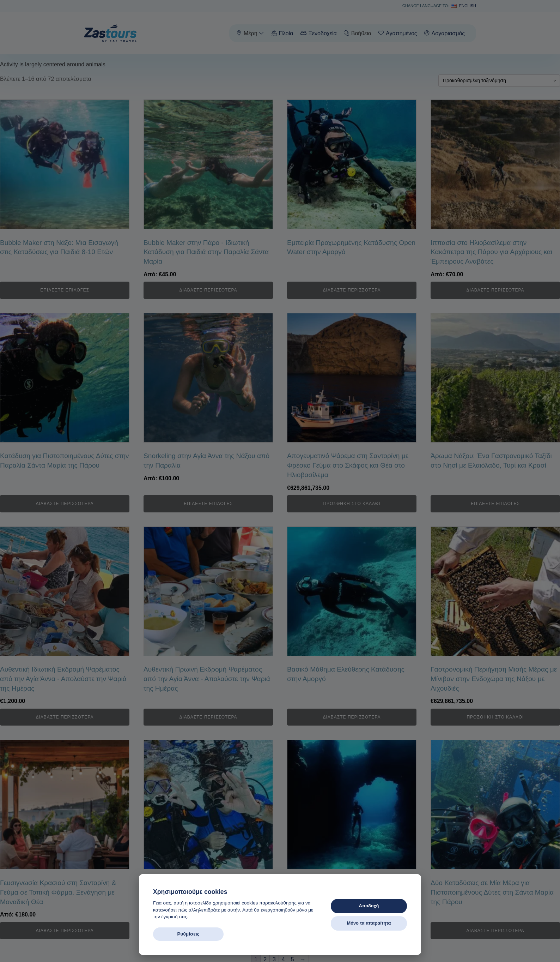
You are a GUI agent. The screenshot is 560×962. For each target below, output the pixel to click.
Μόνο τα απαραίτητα (369, 923)
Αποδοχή (369, 906)
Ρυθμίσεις (188, 934)
